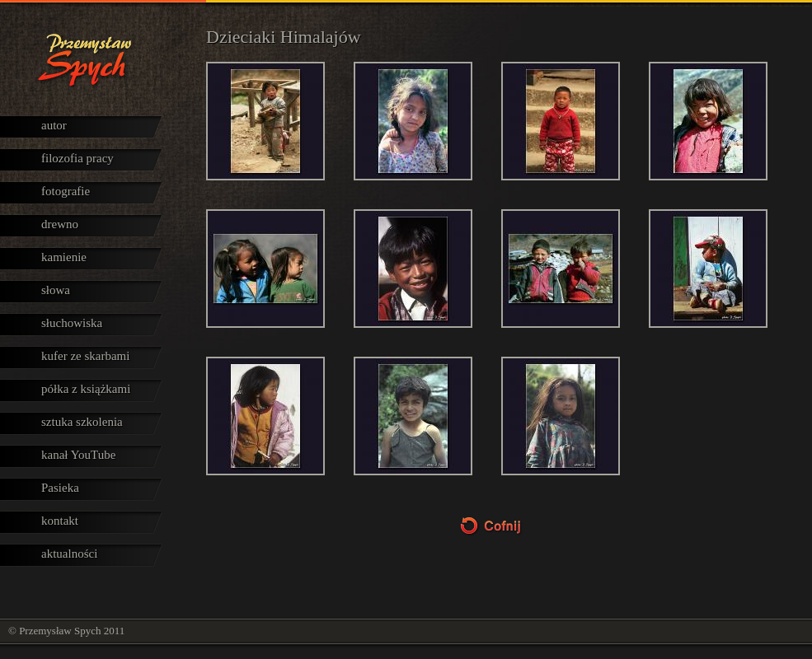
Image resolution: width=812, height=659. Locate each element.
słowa (56, 290)
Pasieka (60, 488)
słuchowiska (72, 323)
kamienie (64, 257)
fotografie (66, 191)
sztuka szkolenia (82, 422)
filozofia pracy (77, 158)
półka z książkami (86, 389)
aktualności (69, 554)
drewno (60, 224)
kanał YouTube (78, 455)
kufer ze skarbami (85, 356)
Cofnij (509, 526)
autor (54, 125)
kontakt (60, 521)
